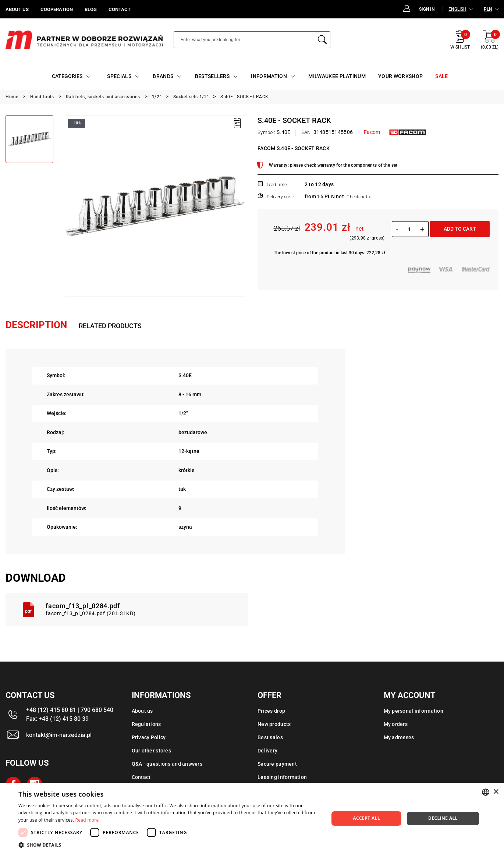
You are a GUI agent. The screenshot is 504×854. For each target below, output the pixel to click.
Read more (87, 820)
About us (142, 711)
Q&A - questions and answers (167, 764)
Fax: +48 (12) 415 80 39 (57, 719)
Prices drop (271, 711)
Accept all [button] (366, 818)
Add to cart (460, 229)
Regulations (146, 724)
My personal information (414, 711)
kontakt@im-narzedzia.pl (59, 735)
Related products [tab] (110, 326)
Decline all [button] (443, 818)
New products (274, 724)
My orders (396, 724)
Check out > (359, 197)
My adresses (399, 737)
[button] (169, 845)
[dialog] (252, 818)
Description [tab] (36, 325)
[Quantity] (409, 229)
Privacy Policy (149, 737)
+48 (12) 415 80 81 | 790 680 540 (70, 710)
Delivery (267, 751)
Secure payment (277, 764)
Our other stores (151, 751)
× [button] (496, 792)
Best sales (270, 737)
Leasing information (282, 777)
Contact (141, 777)
